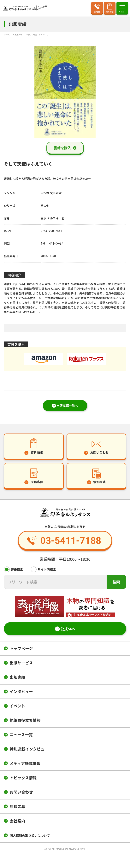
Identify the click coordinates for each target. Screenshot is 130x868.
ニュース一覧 (21, 735)
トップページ (21, 648)
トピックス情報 (23, 778)
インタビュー (21, 691)
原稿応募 (17, 806)
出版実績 (17, 677)
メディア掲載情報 (25, 763)
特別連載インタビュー (29, 749)
